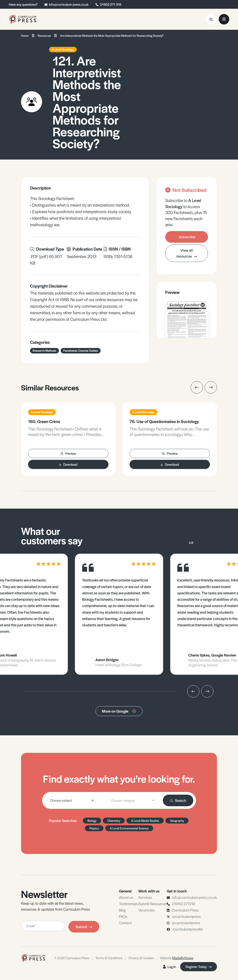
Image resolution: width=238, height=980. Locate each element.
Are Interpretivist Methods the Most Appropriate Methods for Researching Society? (112, 36)
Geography (177, 821)
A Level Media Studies (145, 821)
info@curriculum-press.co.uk (69, 4)
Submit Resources (153, 904)
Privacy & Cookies (141, 958)
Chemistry (114, 821)
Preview (68, 453)
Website (177, 958)
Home (25, 36)
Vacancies (146, 910)
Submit (84, 927)
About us (126, 897)
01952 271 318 (111, 4)
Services (145, 897)
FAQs (123, 916)
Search (178, 800)
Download (68, 464)
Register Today (199, 967)
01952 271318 (184, 904)
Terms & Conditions (109, 958)
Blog (122, 910)
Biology (92, 821)
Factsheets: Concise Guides (81, 350)
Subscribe (187, 237)
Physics (94, 828)
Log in (169, 967)
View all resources (187, 253)
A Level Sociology (63, 49)
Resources (44, 36)
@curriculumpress (186, 916)
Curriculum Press (185, 910)
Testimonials (129, 904)
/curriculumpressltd (187, 929)
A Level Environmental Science (129, 828)
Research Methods (44, 350)
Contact (125, 923)
